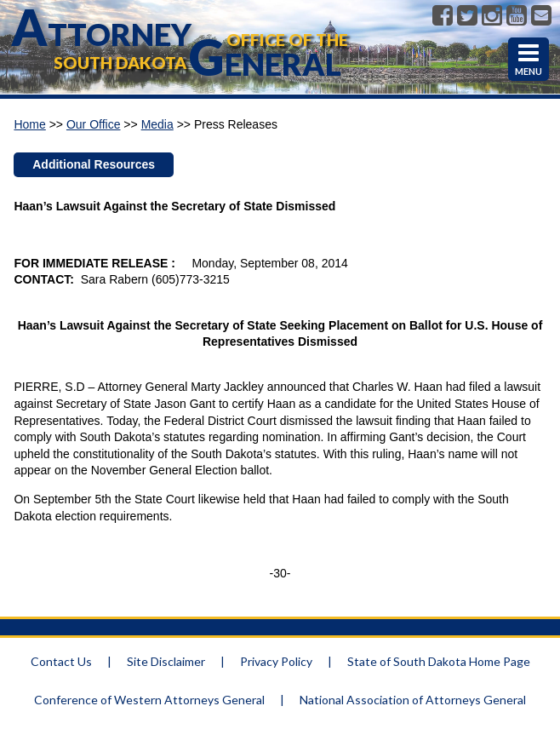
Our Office (94, 124)
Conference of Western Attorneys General (149, 700)
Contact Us (61, 661)
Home (29, 124)
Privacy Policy (276, 661)
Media (157, 124)
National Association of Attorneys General (413, 700)
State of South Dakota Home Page (439, 661)
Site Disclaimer (166, 661)
